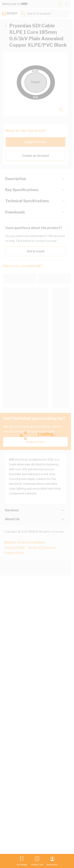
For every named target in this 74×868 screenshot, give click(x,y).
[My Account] (52, 861)
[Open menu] (22, 861)
